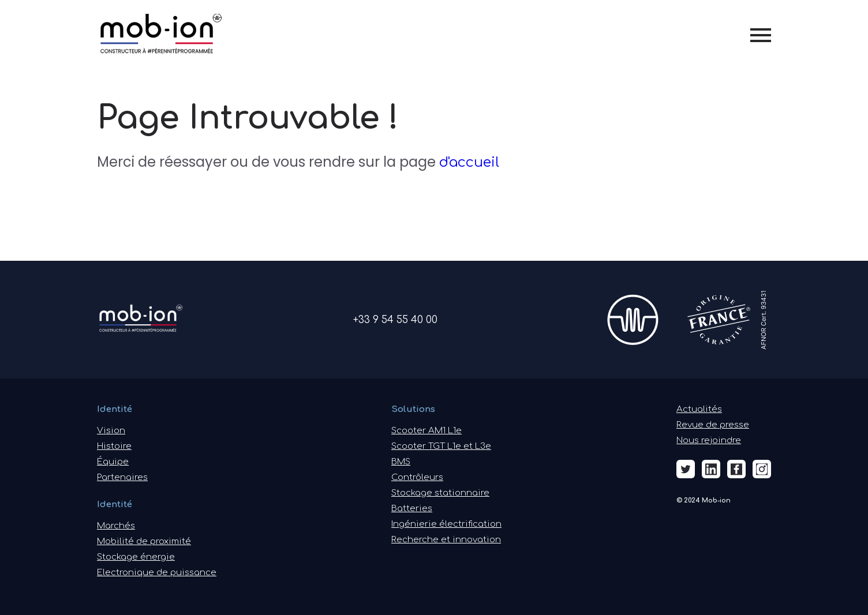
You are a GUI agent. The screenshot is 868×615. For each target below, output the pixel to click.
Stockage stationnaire (440, 493)
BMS (401, 462)
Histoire (114, 446)
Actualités (699, 409)
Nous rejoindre (709, 440)
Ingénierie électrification (446, 524)
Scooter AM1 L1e (426, 431)
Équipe (113, 462)
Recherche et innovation (446, 540)
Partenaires (122, 477)
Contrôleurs (417, 477)
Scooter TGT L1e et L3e (441, 446)
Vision (111, 431)
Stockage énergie (136, 557)
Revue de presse (713, 425)
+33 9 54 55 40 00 (395, 320)
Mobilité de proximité (144, 541)
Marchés (116, 526)
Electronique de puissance (157, 573)
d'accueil (469, 162)
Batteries (412, 509)
